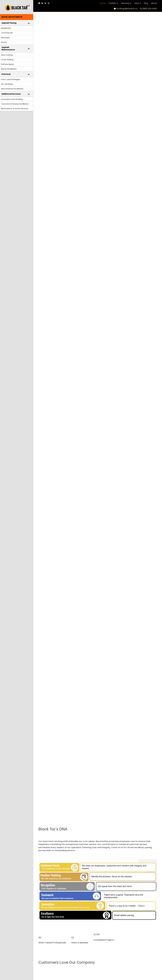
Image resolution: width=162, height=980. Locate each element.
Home (103, 3)
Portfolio (112, 3)
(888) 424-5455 (149, 9)
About (154, 3)
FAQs (137, 3)
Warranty (125, 3)
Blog (146, 3)
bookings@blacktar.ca (126, 9)
